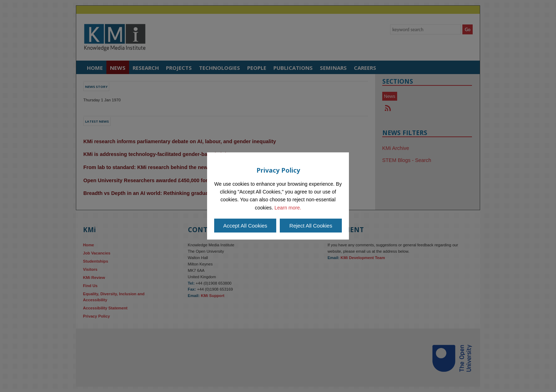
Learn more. (288, 208)
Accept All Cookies (245, 226)
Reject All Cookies (311, 226)
